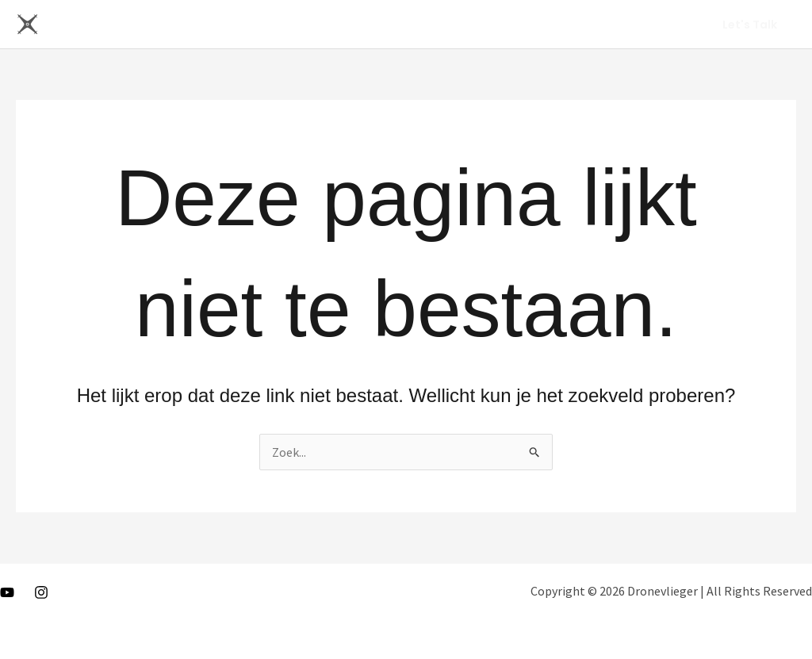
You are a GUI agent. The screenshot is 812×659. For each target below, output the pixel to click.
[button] (750, 25)
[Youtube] (7, 592)
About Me (649, 25)
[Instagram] (41, 592)
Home (581, 25)
